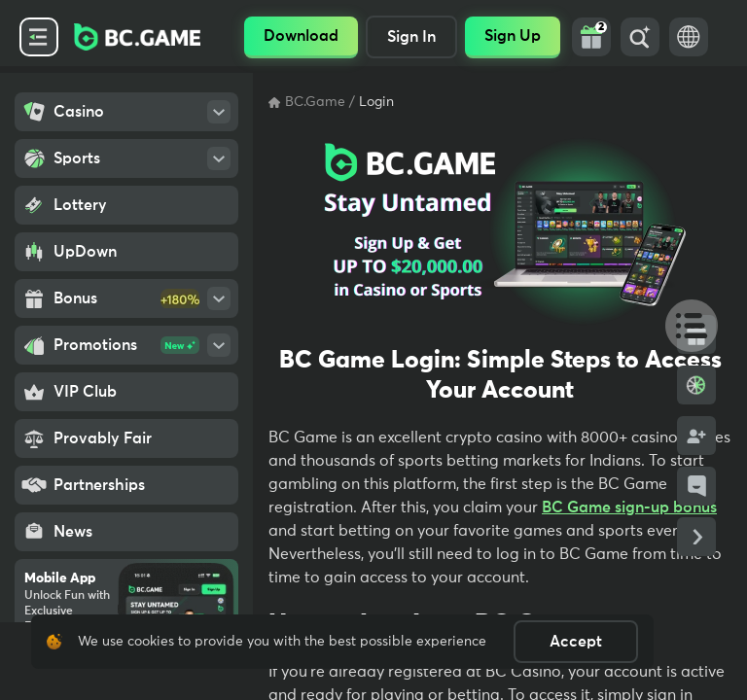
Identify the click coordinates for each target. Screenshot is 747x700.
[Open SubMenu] (219, 112)
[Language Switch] (689, 37)
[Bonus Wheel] (696, 385)
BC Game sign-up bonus (629, 507)
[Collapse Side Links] (696, 537)
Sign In (411, 37)
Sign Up (513, 36)
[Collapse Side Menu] (39, 37)
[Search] (640, 37)
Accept (576, 642)
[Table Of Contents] (683, 325)
